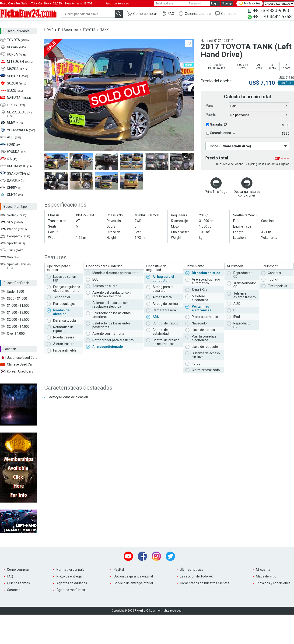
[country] (259, 106)
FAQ (171, 14)
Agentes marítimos (71, 590)
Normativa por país (70, 570)
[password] (199, 4)
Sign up (227, 4)
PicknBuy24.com (28, 14)
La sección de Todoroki (197, 576)
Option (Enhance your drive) (230, 146)
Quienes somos (198, 14)
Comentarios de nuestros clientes (205, 583)
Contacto (228, 14)
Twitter (170, 556)
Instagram (156, 556)
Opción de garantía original (133, 576)
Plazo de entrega (69, 576)
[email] (171, 4)
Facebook (142, 556)
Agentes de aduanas (72, 583)
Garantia (216, 124)
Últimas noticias (192, 570)
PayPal (119, 570)
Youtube (128, 556)
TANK (104, 30)
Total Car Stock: (46, 3)
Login (215, 4)
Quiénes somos (18, 583)
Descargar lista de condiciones (247, 194)
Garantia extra (220, 133)
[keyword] (88, 14)
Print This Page (216, 192)
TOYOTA (89, 30)
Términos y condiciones (273, 583)
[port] (259, 115)
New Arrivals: (79, 3)
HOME (49, 30)
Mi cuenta (263, 570)
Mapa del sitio (266, 576)
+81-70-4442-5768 (272, 17)
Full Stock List (68, 30)
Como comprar (145, 14)
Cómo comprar (18, 570)
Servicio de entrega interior (133, 583)
